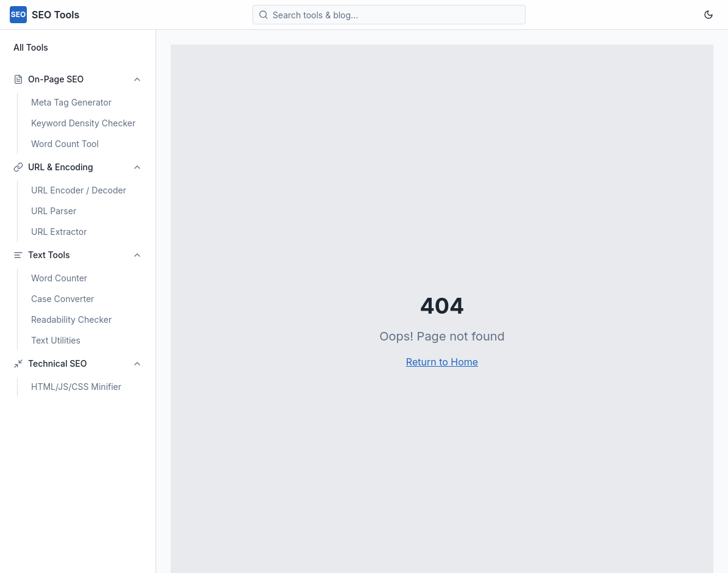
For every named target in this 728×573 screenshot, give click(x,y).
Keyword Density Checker (83, 123)
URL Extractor (59, 232)
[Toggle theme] (708, 15)
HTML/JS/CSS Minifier (76, 387)
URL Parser (54, 211)
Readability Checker (71, 319)
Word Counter (59, 278)
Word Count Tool (65, 144)
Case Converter (62, 299)
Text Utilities (56, 340)
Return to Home (442, 362)
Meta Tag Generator (71, 102)
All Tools (31, 47)
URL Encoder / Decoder (79, 190)
